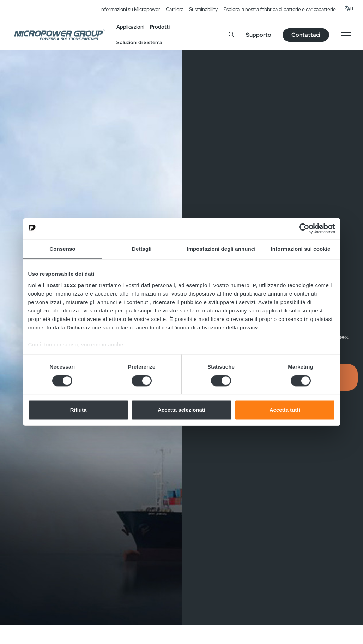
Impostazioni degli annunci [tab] (221, 249)
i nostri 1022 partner (70, 285)
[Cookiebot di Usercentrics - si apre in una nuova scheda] (304, 228)
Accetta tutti (285, 410)
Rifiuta (78, 410)
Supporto (259, 35)
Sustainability (203, 9)
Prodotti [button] (160, 27)
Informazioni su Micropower (130, 9)
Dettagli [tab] (142, 249)
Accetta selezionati (181, 410)
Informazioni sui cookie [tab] (301, 249)
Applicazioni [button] (130, 27)
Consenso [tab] (62, 249)
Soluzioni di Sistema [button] (139, 42)
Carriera (175, 9)
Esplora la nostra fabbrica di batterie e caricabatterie (280, 9)
